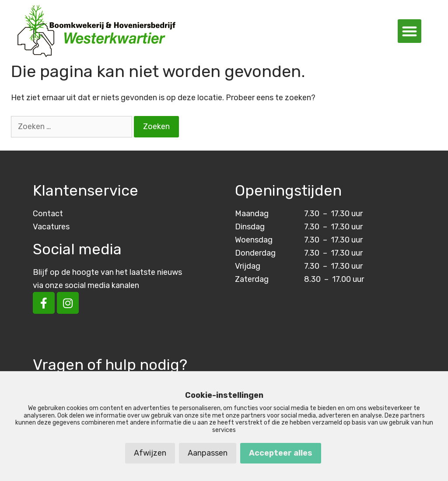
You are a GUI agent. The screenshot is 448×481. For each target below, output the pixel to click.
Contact (48, 214)
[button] (409, 31)
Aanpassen (208, 453)
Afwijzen (150, 453)
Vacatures (51, 227)
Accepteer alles (281, 453)
